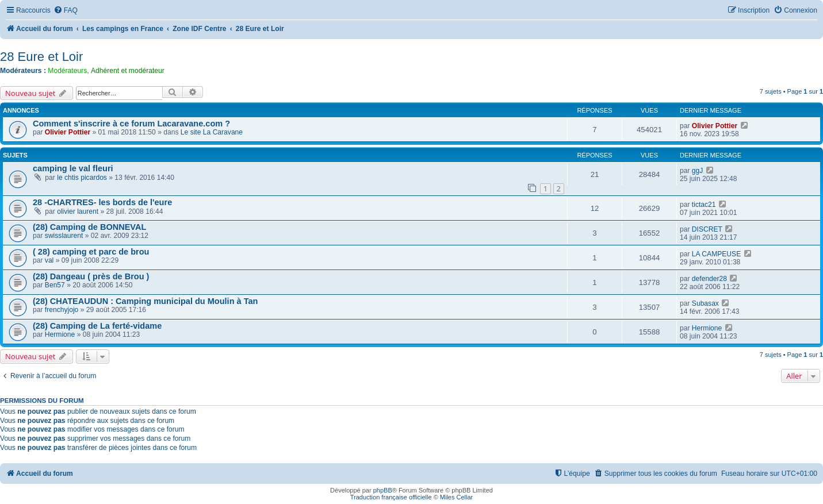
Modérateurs (67, 71)
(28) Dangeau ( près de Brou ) (91, 276)
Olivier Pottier (68, 132)
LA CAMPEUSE (716, 254)
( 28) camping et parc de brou (91, 252)
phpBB (383, 490)
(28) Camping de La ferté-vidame (97, 326)
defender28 (709, 279)
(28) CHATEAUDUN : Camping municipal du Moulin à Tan (145, 301)
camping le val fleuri (73, 168)
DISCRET (707, 229)
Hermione (60, 334)
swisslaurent (64, 236)
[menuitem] (66, 11)
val (49, 260)
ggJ (698, 171)
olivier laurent (78, 211)
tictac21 (704, 205)
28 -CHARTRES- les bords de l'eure (102, 202)
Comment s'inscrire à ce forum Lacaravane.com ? (131, 124)
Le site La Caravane (212, 132)
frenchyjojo (62, 310)
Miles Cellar (456, 497)
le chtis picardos (82, 178)
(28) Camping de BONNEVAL (89, 227)
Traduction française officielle (391, 497)
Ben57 (55, 285)
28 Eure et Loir (41, 57)
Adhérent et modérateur (128, 71)
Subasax (705, 303)
